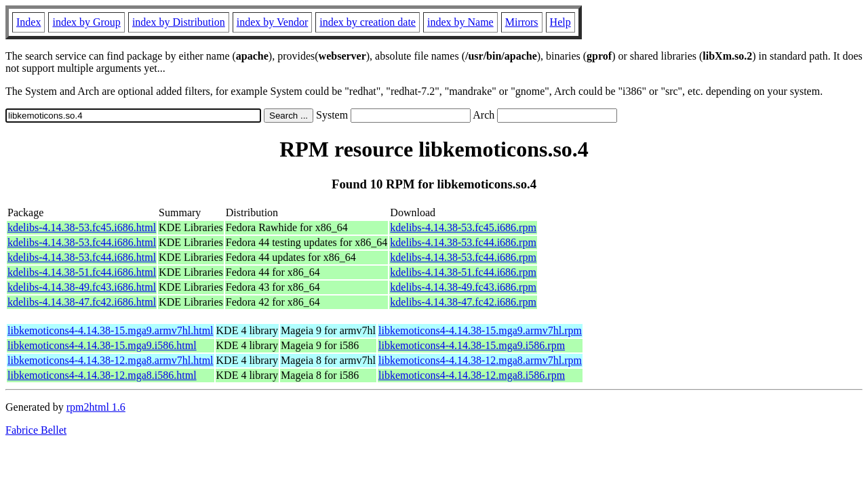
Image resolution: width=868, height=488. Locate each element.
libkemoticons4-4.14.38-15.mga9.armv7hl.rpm (480, 330)
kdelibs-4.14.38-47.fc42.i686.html (82, 302)
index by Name (460, 22)
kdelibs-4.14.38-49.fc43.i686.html (82, 287)
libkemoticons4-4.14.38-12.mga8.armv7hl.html (111, 360)
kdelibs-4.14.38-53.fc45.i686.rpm (463, 227)
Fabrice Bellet (36, 430)
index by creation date (368, 22)
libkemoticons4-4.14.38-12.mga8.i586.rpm (472, 375)
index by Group (86, 22)
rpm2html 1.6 (96, 407)
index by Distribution (179, 22)
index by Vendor (272, 22)
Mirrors (522, 22)
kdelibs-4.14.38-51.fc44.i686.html (82, 272)
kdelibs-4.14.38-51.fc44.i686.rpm (463, 272)
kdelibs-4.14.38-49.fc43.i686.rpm (463, 287)
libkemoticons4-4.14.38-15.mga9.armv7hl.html (111, 330)
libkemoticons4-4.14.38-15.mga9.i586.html (102, 345)
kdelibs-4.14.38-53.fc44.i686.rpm (463, 242)
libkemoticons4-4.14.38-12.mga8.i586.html (102, 375)
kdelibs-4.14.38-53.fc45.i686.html (82, 227)
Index (28, 22)
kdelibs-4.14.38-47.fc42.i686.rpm (463, 302)
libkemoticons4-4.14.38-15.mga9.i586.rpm (472, 345)
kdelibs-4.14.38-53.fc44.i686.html (82, 242)
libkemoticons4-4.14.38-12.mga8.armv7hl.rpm (480, 360)
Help (560, 22)
